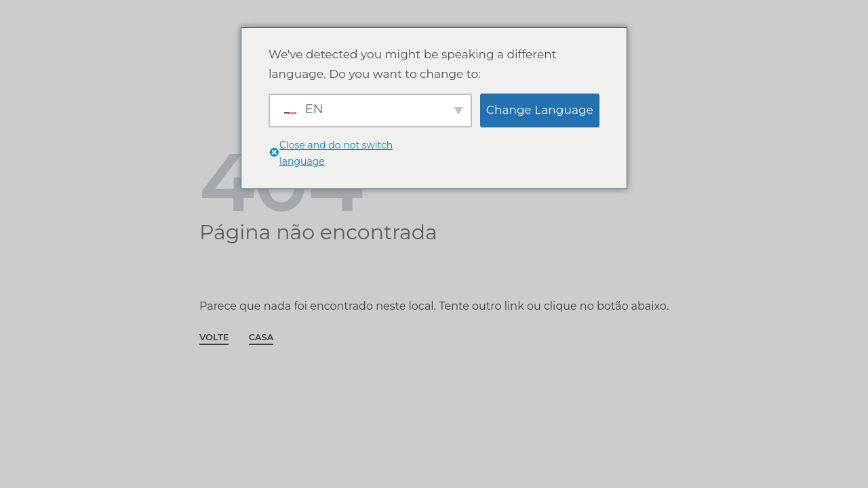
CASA (261, 338)
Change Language (540, 110)
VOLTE (214, 338)
